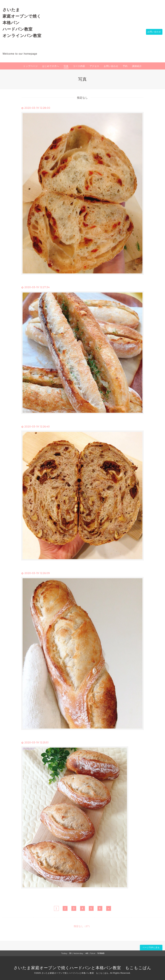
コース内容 (79, 66)
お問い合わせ (153, 32)
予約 (125, 66)
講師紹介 (137, 66)
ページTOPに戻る (151, 948)
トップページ (30, 66)
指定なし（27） (82, 926)
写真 (66, 66)
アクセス (94, 66)
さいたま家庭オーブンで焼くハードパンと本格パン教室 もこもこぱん (82, 968)
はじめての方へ (51, 66)
